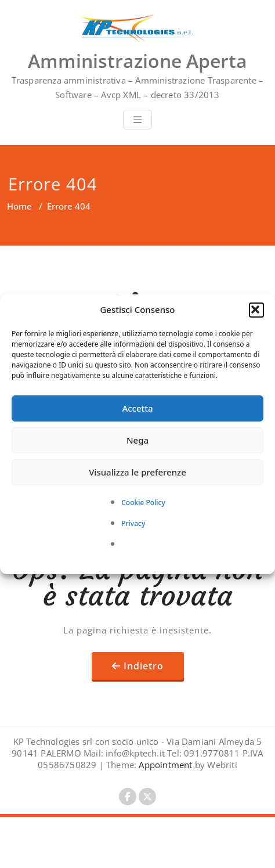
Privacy (133, 523)
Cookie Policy (143, 503)
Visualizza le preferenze (137, 472)
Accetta (137, 408)
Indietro (144, 666)
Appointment (164, 765)
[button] (256, 310)
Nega (137, 440)
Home (19, 206)
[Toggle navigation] (137, 120)
